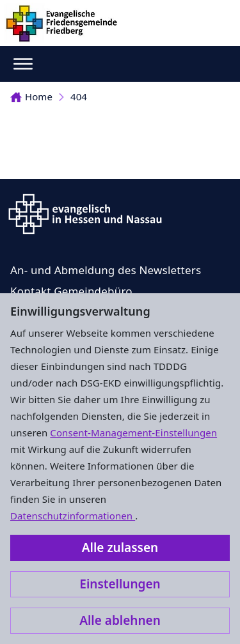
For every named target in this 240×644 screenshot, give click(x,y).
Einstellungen (120, 584)
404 (79, 96)
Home (31, 96)
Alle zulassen (120, 548)
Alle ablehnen (120, 620)
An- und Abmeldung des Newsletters (106, 270)
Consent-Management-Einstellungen (133, 433)
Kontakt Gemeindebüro (71, 291)
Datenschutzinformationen (73, 516)
